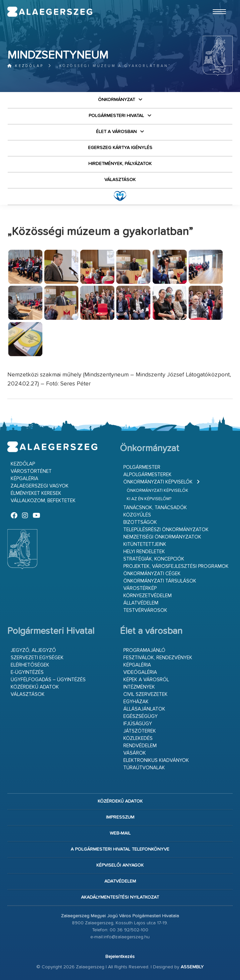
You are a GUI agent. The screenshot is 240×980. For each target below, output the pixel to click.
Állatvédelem (141, 603)
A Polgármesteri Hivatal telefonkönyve (120, 849)
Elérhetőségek (30, 665)
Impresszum (120, 817)
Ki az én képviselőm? (149, 499)
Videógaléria (140, 672)
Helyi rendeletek (144, 552)
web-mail (120, 833)
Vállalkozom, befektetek (43, 501)
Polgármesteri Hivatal (116, 116)
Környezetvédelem (147, 596)
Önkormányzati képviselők (158, 482)
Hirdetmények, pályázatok (120, 164)
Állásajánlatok (144, 709)
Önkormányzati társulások (160, 581)
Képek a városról (146, 680)
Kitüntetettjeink (145, 544)
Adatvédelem (120, 881)
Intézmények (139, 687)
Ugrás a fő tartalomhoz (216, 3)
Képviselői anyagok (120, 865)
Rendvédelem (140, 746)
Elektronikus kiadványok (156, 760)
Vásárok (135, 753)
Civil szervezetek (145, 694)
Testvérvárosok (145, 610)
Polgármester (142, 467)
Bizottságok (140, 522)
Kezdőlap (25, 66)
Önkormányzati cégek (152, 574)
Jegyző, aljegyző (33, 650)
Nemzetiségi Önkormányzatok (162, 537)
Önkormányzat (116, 100)
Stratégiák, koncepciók (154, 559)
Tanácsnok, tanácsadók (155, 508)
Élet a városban (116, 132)
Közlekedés (138, 738)
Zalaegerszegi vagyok (40, 486)
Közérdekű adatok (35, 687)
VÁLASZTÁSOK (120, 180)
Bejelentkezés (120, 957)
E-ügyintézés (27, 672)
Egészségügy (140, 716)
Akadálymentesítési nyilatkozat (120, 897)
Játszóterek (140, 731)
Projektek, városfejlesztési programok (176, 566)
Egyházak (136, 702)
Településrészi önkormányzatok (166, 530)
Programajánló (144, 650)
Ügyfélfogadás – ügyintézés (48, 680)
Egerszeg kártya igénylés (120, 148)
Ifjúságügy (138, 724)
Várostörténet (31, 471)
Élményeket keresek (36, 493)
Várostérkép (140, 588)
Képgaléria (24, 479)
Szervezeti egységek (37, 658)
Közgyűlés (137, 515)
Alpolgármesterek (147, 475)
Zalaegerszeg (50, 12)
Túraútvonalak (144, 768)
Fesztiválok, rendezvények (158, 658)
